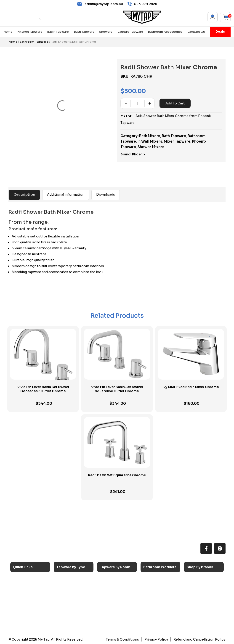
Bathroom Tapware (34, 42)
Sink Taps (68, 579)
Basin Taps (69, 585)
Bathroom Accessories (165, 32)
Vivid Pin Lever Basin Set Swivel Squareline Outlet (117, 389)
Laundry (110, 585)
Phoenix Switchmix (205, 604)
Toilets (152, 598)
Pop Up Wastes (159, 604)
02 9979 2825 (142, 4)
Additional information (66, 194)
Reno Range (26, 591)
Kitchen (110, 579)
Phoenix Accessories (207, 598)
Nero (195, 585)
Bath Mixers (150, 136)
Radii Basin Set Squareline (117, 475)
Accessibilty (26, 604)
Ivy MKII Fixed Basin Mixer (191, 387)
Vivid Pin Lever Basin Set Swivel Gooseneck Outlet (43, 389)
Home (8, 32)
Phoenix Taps (201, 591)
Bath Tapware (84, 32)
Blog (21, 610)
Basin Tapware (58, 32)
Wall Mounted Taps (75, 623)
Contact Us (196, 32)
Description (24, 195)
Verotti (196, 610)
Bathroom (112, 591)
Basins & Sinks (158, 591)
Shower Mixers (151, 147)
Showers (106, 32)
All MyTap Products (32, 585)
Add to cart (175, 103)
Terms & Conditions (126, 639)
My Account (213, 17)
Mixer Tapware (177, 141)
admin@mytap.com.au (100, 4)
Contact (23, 617)
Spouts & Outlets (74, 604)
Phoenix (139, 154)
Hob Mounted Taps (75, 617)
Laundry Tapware (130, 32)
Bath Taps (68, 591)
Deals (220, 32)
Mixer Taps (69, 598)
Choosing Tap (28, 598)
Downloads (106, 194)
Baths (152, 585)
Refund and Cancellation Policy (200, 639)
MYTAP (126, 116)
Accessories (157, 579)
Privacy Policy (159, 639)
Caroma (197, 579)
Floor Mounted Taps (76, 610)
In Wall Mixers (150, 141)
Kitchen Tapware (30, 32)
